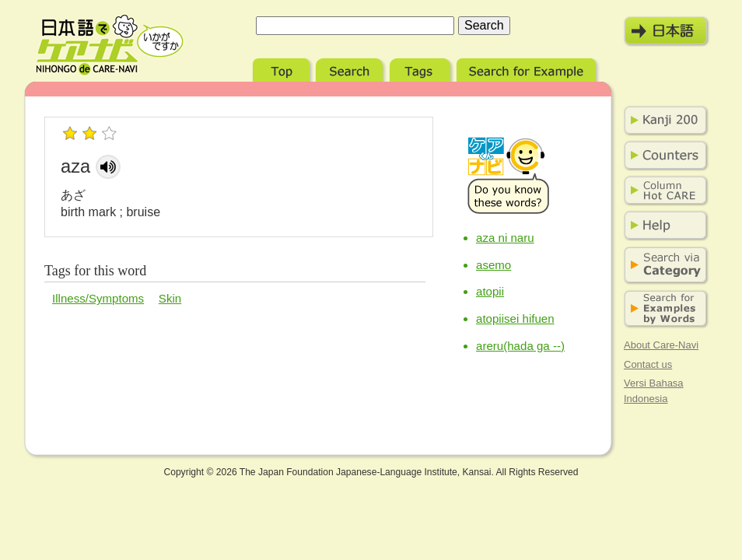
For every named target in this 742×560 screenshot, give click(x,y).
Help (663, 226)
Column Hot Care (663, 191)
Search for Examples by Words (663, 309)
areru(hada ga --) (520, 346)
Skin (170, 298)
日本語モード (667, 31)
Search (351, 68)
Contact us (648, 364)
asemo (493, 265)
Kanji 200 (663, 121)
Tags (422, 68)
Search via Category (663, 266)
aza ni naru (505, 238)
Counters (663, 156)
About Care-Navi (661, 345)
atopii (490, 291)
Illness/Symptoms (98, 298)
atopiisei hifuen (515, 318)
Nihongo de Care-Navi (110, 45)
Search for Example (528, 68)
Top (283, 68)
